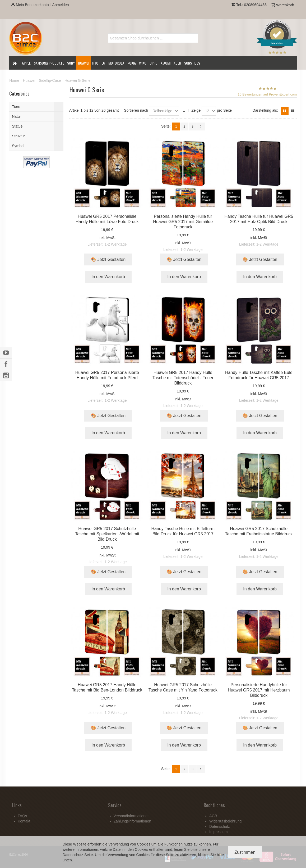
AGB (213, 816)
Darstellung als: (265, 110)
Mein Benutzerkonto (30, 5)
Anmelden (61, 5)
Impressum (218, 832)
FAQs (22, 816)
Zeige (196, 110)
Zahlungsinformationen (132, 821)
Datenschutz (73, 855)
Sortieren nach (136, 110)
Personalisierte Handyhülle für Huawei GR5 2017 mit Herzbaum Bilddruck (259, 690)
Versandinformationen (132, 816)
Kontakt (24, 821)
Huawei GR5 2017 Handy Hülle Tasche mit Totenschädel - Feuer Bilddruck (183, 378)
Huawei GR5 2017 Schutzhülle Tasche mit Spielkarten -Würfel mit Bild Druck (107, 534)
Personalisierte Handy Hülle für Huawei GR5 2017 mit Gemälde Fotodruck (183, 222)
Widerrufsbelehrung (225, 821)
